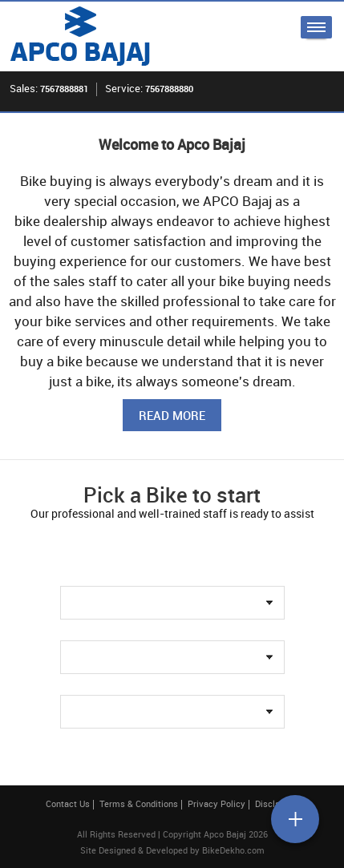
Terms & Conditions (139, 803)
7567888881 (64, 89)
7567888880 (169, 89)
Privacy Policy (217, 803)
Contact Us (68, 803)
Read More (172, 415)
